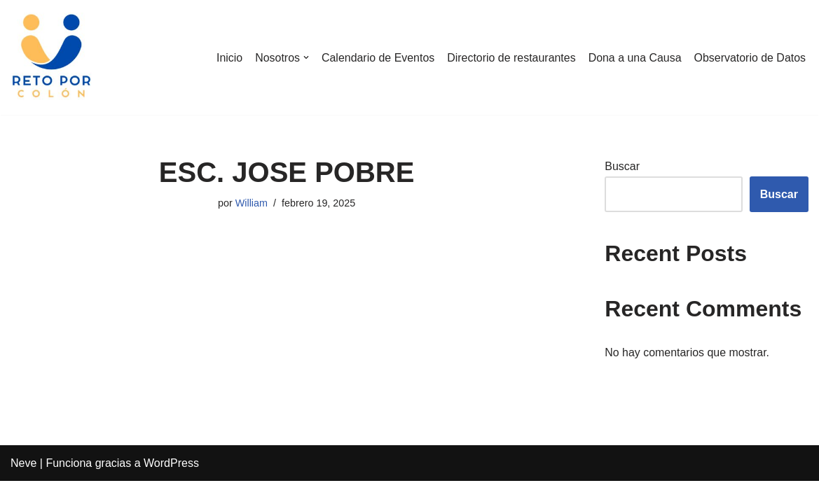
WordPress (171, 486)
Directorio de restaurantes (510, 58)
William (252, 203)
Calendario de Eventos (377, 58)
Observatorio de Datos (750, 58)
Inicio (227, 58)
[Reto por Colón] (53, 57)
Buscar (622, 166)
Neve (23, 486)
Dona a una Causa (634, 58)
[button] (305, 57)
